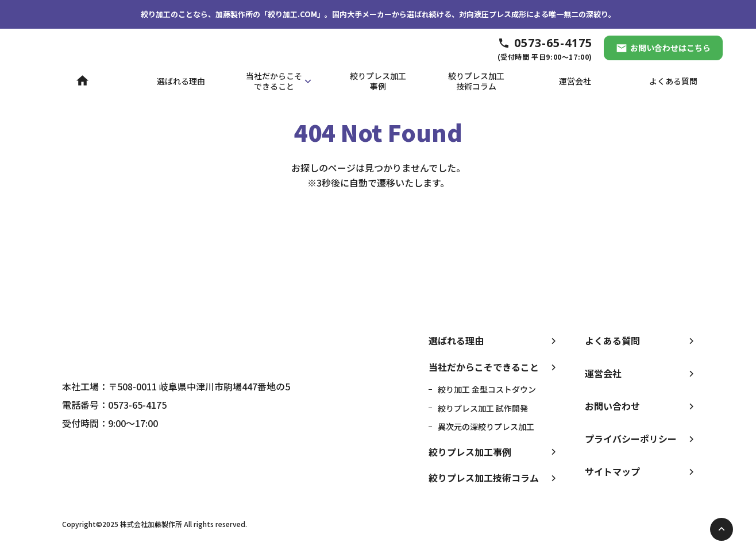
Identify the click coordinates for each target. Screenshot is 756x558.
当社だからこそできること (484, 367)
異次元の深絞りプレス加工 (486, 427)
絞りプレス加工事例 (470, 452)
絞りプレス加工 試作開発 (483, 408)
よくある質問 (612, 340)
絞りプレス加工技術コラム (484, 478)
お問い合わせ (612, 406)
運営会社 (603, 373)
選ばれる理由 (456, 340)
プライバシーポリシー (631, 439)
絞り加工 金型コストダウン (487, 389)
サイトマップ (612, 471)
